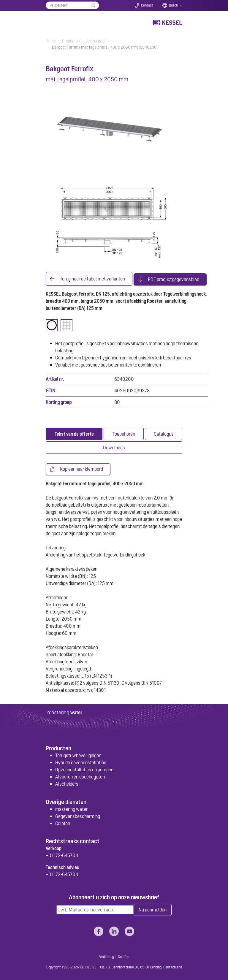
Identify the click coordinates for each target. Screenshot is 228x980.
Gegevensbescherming (78, 815)
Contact (147, 5)
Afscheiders (67, 783)
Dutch (173, 5)
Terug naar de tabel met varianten (92, 278)
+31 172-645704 (62, 854)
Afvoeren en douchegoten (80, 776)
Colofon (63, 822)
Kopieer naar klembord (81, 468)
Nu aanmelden (153, 909)
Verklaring (107, 956)
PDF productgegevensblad (174, 278)
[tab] (74, 433)
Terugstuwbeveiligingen (78, 754)
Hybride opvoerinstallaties (81, 762)
